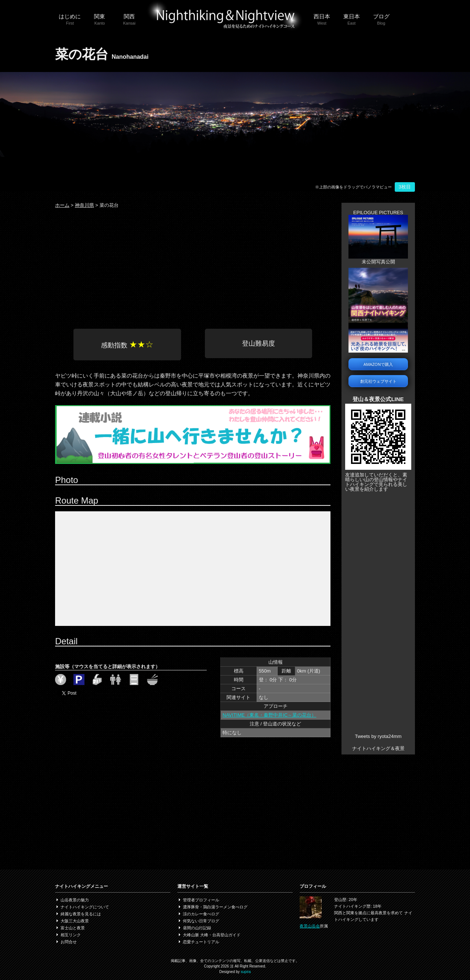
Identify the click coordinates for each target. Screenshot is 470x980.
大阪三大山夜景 (75, 921)
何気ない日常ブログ (201, 921)
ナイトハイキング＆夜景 (378, 748)
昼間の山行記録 (197, 928)
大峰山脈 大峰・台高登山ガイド (212, 935)
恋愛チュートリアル (201, 942)
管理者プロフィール (201, 900)
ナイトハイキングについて (85, 907)
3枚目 (405, 187)
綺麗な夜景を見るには (81, 914)
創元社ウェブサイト (378, 381)
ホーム (62, 205)
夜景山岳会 (310, 926)
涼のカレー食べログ (201, 914)
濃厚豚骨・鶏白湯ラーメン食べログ (215, 907)
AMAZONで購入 (378, 364)
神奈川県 (84, 205)
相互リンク (71, 935)
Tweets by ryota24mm (378, 736)
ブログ (381, 20)
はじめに (70, 20)
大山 (116, 393)
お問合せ (69, 942)
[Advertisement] (193, 266)
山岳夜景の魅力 (75, 900)
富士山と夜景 (73, 928)
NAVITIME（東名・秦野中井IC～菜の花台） (269, 715)
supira (246, 972)
